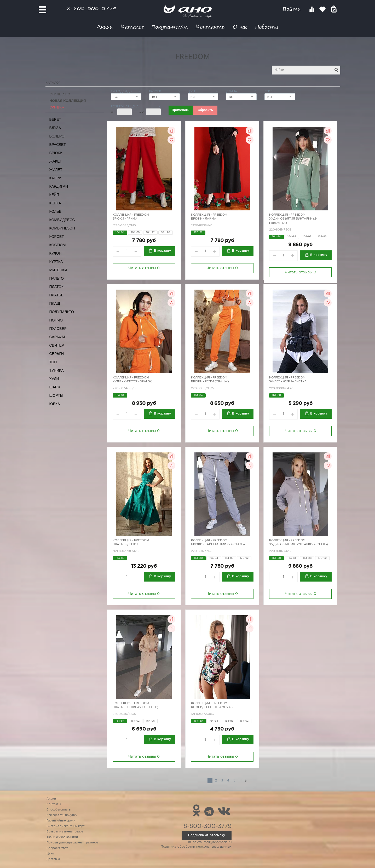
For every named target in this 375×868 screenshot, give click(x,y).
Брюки (56, 153)
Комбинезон (62, 228)
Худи (54, 379)
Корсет (57, 237)
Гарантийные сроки (61, 821)
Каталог (132, 27)
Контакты (210, 27)
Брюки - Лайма (204, 219)
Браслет (58, 145)
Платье (57, 295)
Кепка (55, 203)
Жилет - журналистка (288, 382)
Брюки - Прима (125, 219)
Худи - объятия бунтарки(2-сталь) (299, 544)
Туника (57, 370)
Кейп (54, 195)
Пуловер (58, 329)
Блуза (55, 128)
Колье (55, 211)
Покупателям (170, 27)
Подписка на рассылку (207, 835)
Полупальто (62, 312)
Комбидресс (62, 220)
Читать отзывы (144, 268)
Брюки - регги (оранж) (210, 382)
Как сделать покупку (62, 815)
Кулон (56, 253)
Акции (105, 27)
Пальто (57, 278)
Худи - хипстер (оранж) (133, 382)
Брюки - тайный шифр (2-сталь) (218, 544)
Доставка (53, 859)
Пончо (56, 320)
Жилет (56, 170)
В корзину (162, 251)
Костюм (58, 245)
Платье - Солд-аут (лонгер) (135, 707)
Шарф (55, 387)
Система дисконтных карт (66, 826)
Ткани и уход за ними (62, 837)
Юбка (55, 404)
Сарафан (58, 337)
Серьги (57, 354)
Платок (56, 287)
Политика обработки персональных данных (196, 847)
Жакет (56, 161)
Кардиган (59, 186)
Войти (293, 9)
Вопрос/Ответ (57, 848)
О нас (240, 27)
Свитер (57, 345)
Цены (50, 854)
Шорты (56, 395)
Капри (56, 178)
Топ (53, 362)
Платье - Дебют (125, 544)
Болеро (57, 136)
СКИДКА (57, 108)
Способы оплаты (59, 810)
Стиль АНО (60, 94)
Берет (55, 119)
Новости (267, 27)
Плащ (55, 303)
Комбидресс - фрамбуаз (212, 707)
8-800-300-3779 (91, 8)
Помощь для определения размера (72, 843)
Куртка (56, 262)
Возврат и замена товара (65, 832)
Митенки (58, 270)
